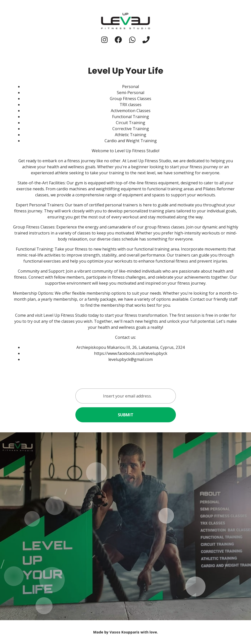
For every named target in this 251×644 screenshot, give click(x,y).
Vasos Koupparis (124, 632)
